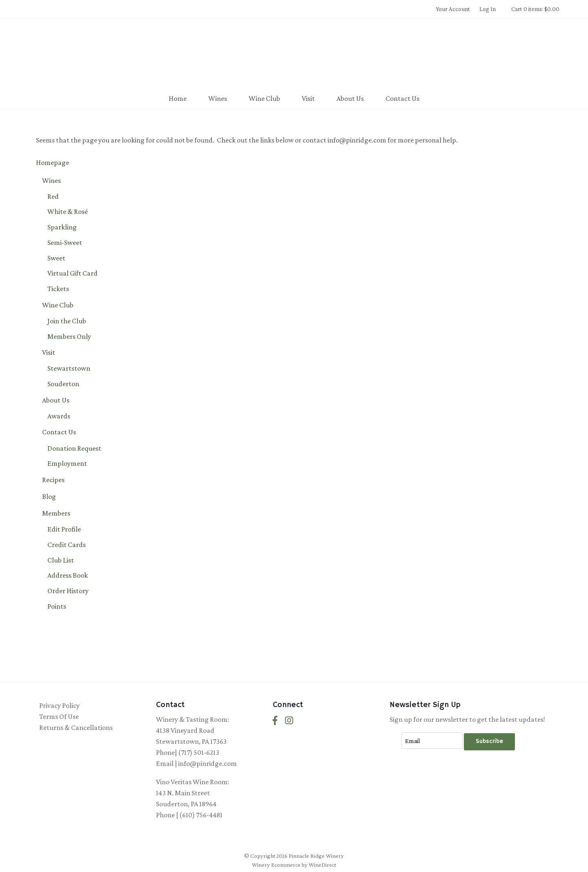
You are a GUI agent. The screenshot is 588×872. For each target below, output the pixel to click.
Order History (68, 591)
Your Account (453, 9)
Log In (488, 9)
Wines (218, 98)
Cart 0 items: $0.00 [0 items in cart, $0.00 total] (535, 9)
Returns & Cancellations (76, 727)
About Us (350, 98)
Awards (59, 416)
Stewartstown (69, 368)
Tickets (58, 289)
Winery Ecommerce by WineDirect (294, 865)
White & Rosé (68, 211)
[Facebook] (275, 721)
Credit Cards (67, 545)
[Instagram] (289, 721)
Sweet (56, 258)
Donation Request (74, 448)
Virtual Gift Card (72, 273)
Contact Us (402, 98)
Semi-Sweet (65, 242)
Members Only (69, 336)
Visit (308, 98)
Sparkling (62, 227)
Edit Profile (64, 529)
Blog (49, 496)
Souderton (63, 384)
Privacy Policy (59, 705)
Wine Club (264, 98)
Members (56, 513)
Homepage (52, 162)
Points (57, 606)
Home (178, 98)
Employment (67, 463)
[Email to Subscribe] (432, 741)
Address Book (68, 575)
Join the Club (67, 321)
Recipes (53, 480)
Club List (61, 560)
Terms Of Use (59, 716)
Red (53, 196)
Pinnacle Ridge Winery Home (294, 55)
